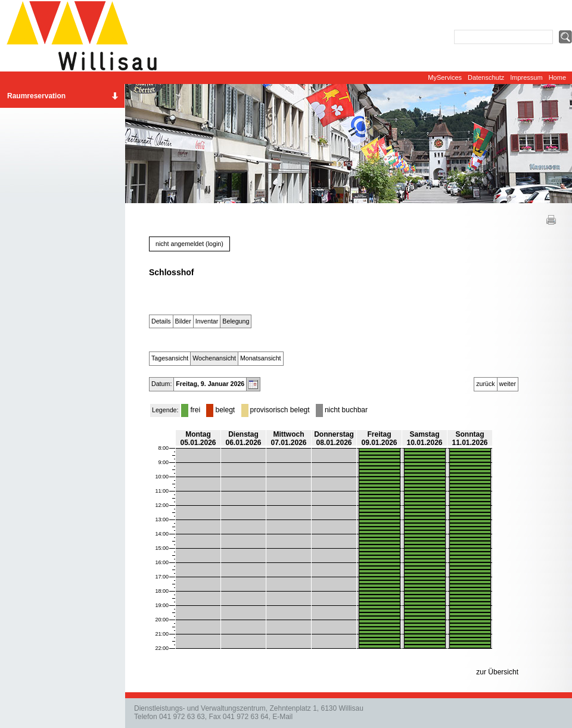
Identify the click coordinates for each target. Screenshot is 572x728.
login (215, 244)
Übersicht (503, 672)
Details (161, 321)
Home (557, 77)
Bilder (183, 321)
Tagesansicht (170, 358)
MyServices (445, 77)
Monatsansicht (261, 358)
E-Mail (282, 717)
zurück (485, 384)
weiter (508, 384)
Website (86, 36)
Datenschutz (486, 77)
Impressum (526, 77)
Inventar (207, 321)
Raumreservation (36, 96)
